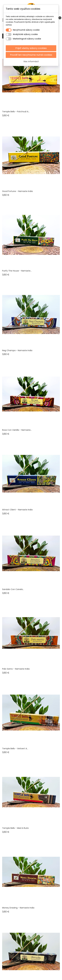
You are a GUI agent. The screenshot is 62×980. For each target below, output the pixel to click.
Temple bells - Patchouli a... (16, 112)
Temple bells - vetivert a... (15, 749)
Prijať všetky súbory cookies (31, 48)
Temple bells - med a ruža (15, 828)
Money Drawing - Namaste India (18, 908)
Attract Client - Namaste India (17, 510)
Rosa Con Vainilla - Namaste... (17, 430)
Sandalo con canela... (13, 589)
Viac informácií (31, 61)
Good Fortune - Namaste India (17, 191)
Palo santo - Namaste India (16, 669)
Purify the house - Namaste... (17, 271)
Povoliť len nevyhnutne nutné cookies (31, 55)
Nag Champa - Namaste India (17, 350)
